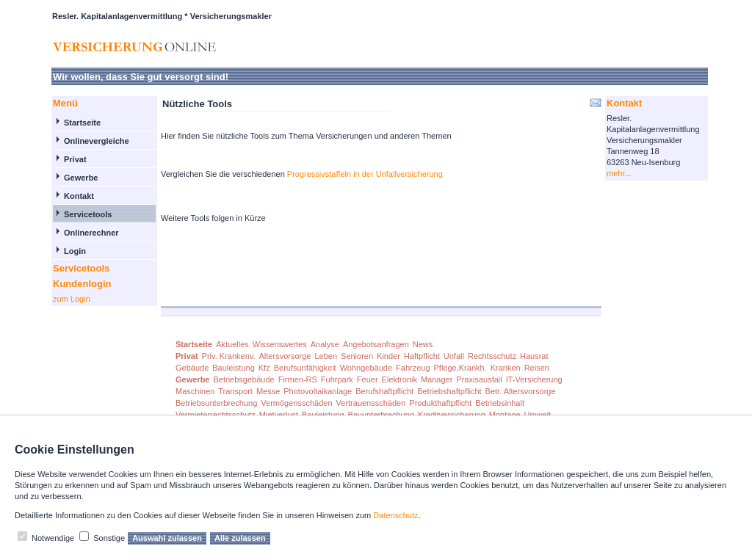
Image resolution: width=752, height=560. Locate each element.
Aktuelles (232, 344)
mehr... (619, 173)
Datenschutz (395, 515)
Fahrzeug (413, 368)
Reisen (537, 368)
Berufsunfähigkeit (305, 368)
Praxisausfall (479, 379)
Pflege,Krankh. (460, 368)
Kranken (506, 368)
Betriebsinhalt (500, 403)
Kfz (264, 368)
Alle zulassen (240, 538)
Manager (437, 379)
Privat (75, 159)
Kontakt (79, 196)
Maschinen (195, 391)
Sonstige (109, 538)
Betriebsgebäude (243, 379)
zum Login (72, 299)
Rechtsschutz (492, 356)
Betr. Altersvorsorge (521, 391)
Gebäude (192, 368)
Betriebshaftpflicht (449, 391)
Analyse (325, 344)
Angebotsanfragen (376, 344)
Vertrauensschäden (371, 403)
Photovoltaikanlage (318, 391)
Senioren (357, 356)
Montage (505, 415)
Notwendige (53, 538)
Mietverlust (279, 415)
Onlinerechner (91, 233)
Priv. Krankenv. (229, 356)
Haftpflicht (422, 356)
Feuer (368, 379)
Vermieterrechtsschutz (216, 415)
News (423, 344)
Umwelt (538, 415)
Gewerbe (81, 178)
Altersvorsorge (285, 356)
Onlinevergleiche (97, 141)
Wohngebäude (366, 368)
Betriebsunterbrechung (216, 403)
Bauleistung (234, 368)
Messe (268, 391)
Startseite (82, 123)
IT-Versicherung (534, 379)
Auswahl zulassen (167, 538)
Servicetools (88, 214)
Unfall (454, 356)
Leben (326, 356)
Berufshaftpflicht (384, 391)
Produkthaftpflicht (440, 403)
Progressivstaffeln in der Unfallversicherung (365, 174)
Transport (235, 391)
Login (75, 251)
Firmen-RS (298, 379)
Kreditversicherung (452, 415)
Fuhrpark (337, 379)
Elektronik (399, 379)
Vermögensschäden (296, 403)
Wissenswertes (280, 344)
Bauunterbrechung (382, 415)
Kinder (388, 356)
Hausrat (534, 356)
